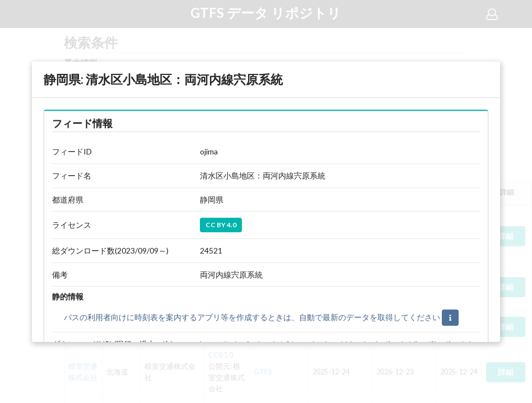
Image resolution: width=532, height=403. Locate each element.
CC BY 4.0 (221, 225)
